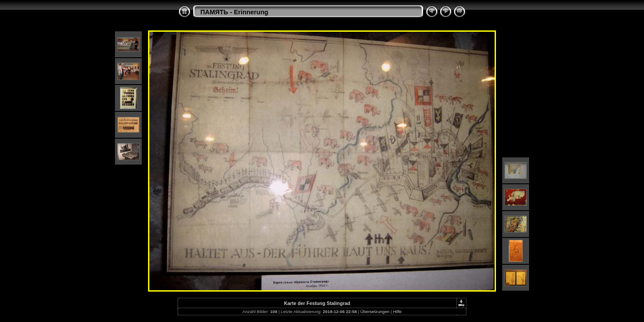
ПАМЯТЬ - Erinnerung (234, 12)
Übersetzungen (375, 311)
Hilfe (397, 311)
